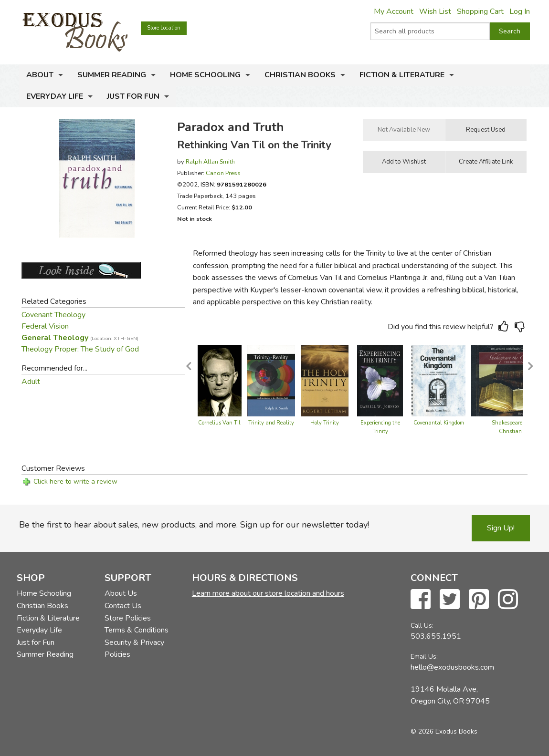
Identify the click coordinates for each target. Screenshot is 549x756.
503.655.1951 (436, 636)
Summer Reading (112, 75)
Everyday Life (55, 96)
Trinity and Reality (271, 423)
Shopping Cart (480, 11)
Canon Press (223, 173)
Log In (520, 11)
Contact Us (123, 606)
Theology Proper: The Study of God (80, 349)
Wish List (435, 11)
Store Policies (128, 618)
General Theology (80, 338)
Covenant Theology (53, 315)
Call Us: (422, 626)
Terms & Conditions (137, 630)
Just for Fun (133, 96)
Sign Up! (501, 528)
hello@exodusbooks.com (452, 667)
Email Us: (424, 657)
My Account (394, 11)
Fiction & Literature (402, 75)
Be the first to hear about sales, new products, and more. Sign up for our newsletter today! (194, 525)
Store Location (164, 28)
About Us (121, 593)
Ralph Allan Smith (210, 161)
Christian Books (300, 75)
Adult (31, 382)
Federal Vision (45, 326)
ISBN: (233, 184)
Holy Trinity (325, 423)
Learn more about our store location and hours (268, 593)
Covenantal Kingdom (439, 423)
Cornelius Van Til (219, 423)
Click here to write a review (75, 482)
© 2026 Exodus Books (444, 731)
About (40, 75)
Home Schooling (205, 75)
